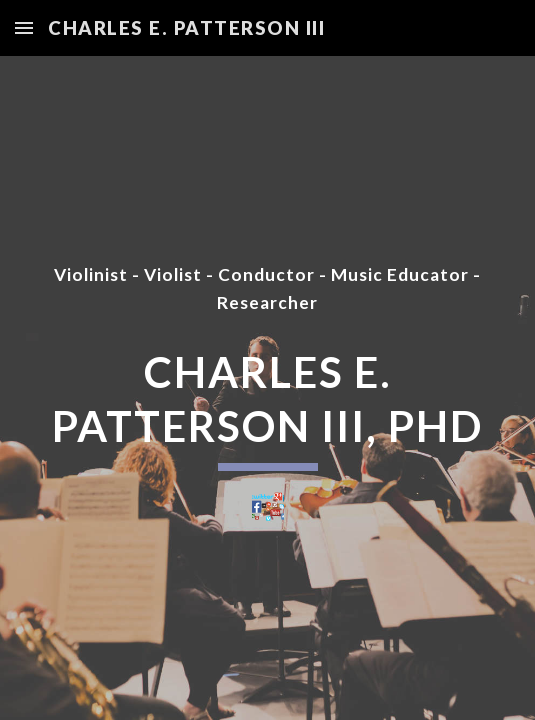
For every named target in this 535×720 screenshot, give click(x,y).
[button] (24, 27)
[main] (267, 289)
